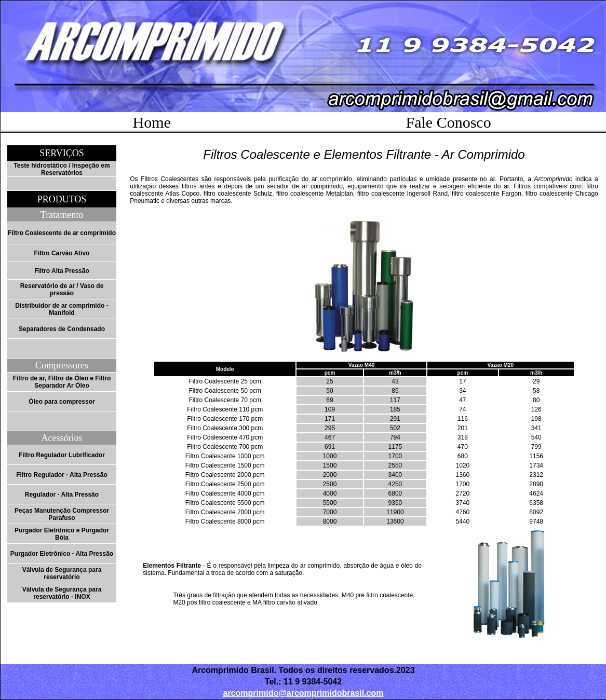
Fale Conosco (449, 122)
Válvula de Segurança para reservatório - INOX (62, 593)
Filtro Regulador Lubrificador (62, 455)
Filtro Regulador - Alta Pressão (62, 475)
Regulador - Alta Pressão (62, 495)
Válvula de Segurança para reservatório (62, 573)
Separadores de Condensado (62, 329)
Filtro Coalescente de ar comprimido (62, 233)
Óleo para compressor (62, 402)
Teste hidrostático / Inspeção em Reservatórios (62, 169)
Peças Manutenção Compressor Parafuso (62, 514)
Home (152, 122)
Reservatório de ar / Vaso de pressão (62, 290)
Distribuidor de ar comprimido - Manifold (62, 309)
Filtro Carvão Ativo (62, 253)
